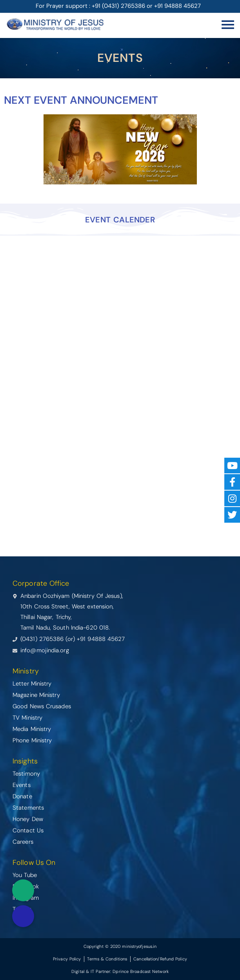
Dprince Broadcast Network (141, 971)
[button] (23, 916)
